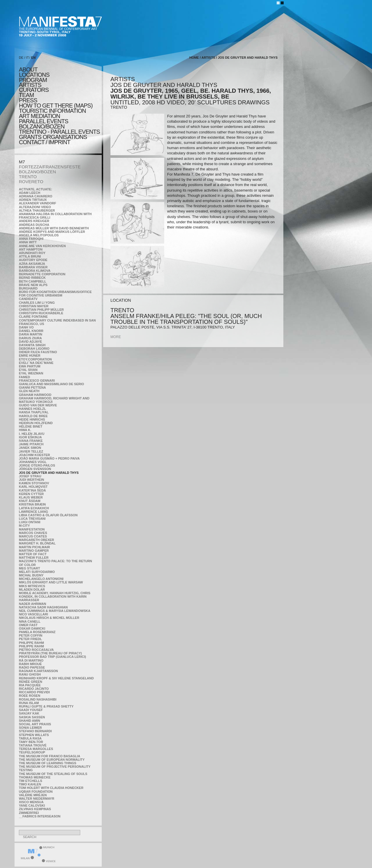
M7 (22, 162)
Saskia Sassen (32, 717)
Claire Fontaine (33, 317)
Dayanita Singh (32, 345)
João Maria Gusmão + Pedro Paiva (49, 458)
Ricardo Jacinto (34, 689)
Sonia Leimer (30, 728)
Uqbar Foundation (36, 792)
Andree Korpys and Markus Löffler (52, 232)
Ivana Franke (31, 441)
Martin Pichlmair (34, 547)
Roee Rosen (29, 696)
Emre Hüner (30, 356)
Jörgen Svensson (35, 469)
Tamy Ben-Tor (31, 742)
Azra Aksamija (32, 264)
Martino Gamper (34, 551)
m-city (24, 526)
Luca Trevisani (32, 519)
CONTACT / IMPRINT (45, 142)
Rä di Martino (31, 660)
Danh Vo (26, 327)
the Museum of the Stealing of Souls (53, 774)
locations (34, 75)
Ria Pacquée (30, 685)
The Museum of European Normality (52, 760)
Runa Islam (29, 703)
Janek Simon (30, 448)
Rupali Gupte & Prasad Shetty (46, 706)
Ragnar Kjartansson (38, 671)
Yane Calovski (32, 806)
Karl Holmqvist (33, 487)
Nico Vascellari (33, 614)
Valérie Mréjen (33, 795)
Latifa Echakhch (34, 508)
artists (30, 85)
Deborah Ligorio (34, 349)
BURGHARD (28, 288)
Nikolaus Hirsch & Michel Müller (49, 618)
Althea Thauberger (37, 210)
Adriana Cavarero (36, 196)
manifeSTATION (32, 529)
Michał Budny (31, 575)
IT (28, 58)
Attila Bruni (30, 256)
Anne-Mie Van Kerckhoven (42, 246)
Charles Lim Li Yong (37, 303)
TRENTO (28, 177)
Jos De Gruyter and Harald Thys (49, 473)
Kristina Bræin (32, 504)
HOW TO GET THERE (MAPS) (56, 106)
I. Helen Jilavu (32, 434)
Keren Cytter (31, 494)
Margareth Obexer (36, 540)
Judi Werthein (32, 480)
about (28, 69)
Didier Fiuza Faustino (38, 352)
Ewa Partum (30, 366)
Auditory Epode (33, 260)
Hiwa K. (25, 430)
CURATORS (34, 90)
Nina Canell (30, 621)
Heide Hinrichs (32, 419)
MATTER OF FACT (33, 554)
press (28, 100)
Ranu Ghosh (30, 674)
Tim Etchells (31, 781)
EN (33, 58)
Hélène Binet (31, 426)
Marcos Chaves (33, 533)
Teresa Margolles (36, 749)
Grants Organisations (53, 137)
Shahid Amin (29, 721)
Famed (25, 377)
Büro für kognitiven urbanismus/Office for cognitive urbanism (55, 294)
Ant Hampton (31, 249)
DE (21, 58)
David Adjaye (31, 342)
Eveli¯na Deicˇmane (36, 363)
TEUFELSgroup (32, 752)
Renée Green (31, 682)
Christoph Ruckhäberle (41, 313)
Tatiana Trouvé (33, 745)
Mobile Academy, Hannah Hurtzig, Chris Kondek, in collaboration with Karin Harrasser (55, 596)
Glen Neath (29, 391)
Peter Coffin (31, 635)
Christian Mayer (34, 306)
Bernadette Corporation (42, 274)
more (116, 337)
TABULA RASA (30, 738)
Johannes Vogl (33, 462)
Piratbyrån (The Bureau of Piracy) (50, 653)
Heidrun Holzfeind (36, 423)
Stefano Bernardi (35, 731)
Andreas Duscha (34, 225)
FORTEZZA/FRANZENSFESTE (50, 167)
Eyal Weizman (31, 373)
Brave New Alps (33, 285)
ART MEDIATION (39, 116)
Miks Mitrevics (32, 586)
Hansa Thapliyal (34, 412)
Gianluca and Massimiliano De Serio (51, 384)
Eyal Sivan (28, 370)
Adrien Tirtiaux (33, 200)
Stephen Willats (34, 735)
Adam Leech (29, 193)
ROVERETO (31, 182)
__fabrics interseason (40, 816)
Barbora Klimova (35, 271)
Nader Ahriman (33, 604)
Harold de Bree (33, 416)
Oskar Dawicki (32, 628)
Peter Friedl (30, 639)
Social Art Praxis (35, 724)
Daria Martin (31, 334)
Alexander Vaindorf (37, 203)
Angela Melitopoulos (39, 235)
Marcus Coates (33, 536)
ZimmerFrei (29, 813)
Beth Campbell (33, 281)
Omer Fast (28, 625)
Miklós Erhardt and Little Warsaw (51, 582)
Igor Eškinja (30, 437)
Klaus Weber (31, 497)
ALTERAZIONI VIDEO (35, 207)
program (33, 80)
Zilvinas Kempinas (35, 809)
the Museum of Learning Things (48, 763)
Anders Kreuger (34, 221)
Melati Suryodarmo (37, 572)
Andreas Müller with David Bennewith (54, 228)
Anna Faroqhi (31, 239)
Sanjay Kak (29, 713)
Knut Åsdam (30, 501)
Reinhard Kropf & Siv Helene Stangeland (56, 678)
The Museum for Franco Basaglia (50, 756)
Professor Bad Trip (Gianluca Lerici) (52, 657)
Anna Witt (28, 242)
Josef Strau (30, 476)
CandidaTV (28, 299)
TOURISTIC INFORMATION (52, 111)
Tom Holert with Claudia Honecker (51, 788)
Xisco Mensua (31, 802)
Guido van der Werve (38, 405)
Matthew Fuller (34, 558)
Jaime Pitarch (31, 444)
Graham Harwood (35, 395)
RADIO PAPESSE (32, 667)
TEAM (26, 95)
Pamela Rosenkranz (37, 632)
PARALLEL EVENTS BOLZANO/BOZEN (44, 124)
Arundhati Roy (32, 253)
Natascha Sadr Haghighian (43, 607)
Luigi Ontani (30, 522)
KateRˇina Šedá (32, 490)
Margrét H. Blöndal (37, 543)
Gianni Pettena (32, 387)
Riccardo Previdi (34, 692)
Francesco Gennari (37, 381)
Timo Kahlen (30, 784)
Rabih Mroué (30, 664)
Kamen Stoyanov (34, 483)
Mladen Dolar (32, 590)
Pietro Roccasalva (36, 650)
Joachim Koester (34, 455)
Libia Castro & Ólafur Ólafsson (48, 515)
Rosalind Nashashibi (38, 699)
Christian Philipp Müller (41, 310)
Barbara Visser (33, 267)
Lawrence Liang (33, 512)
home (194, 58)
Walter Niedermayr (37, 799)
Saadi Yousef (31, 710)
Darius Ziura (30, 338)
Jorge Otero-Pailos (37, 465)
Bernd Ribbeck (32, 278)
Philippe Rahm (31, 643)
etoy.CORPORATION (35, 359)
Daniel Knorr (31, 331)
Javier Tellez (31, 451)
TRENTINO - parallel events (59, 132)
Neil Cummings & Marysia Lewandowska (55, 611)
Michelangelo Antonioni (41, 579)
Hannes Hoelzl (33, 409)
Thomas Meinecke (35, 777)
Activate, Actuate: (35, 189)
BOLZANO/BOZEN (37, 172)
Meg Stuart (29, 568)
